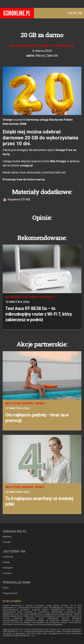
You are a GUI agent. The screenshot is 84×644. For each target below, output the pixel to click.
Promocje (65, 46)
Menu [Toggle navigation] (75, 13)
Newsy (47, 46)
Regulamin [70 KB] (16, 199)
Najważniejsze (24, 46)
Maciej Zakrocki (47, 55)
